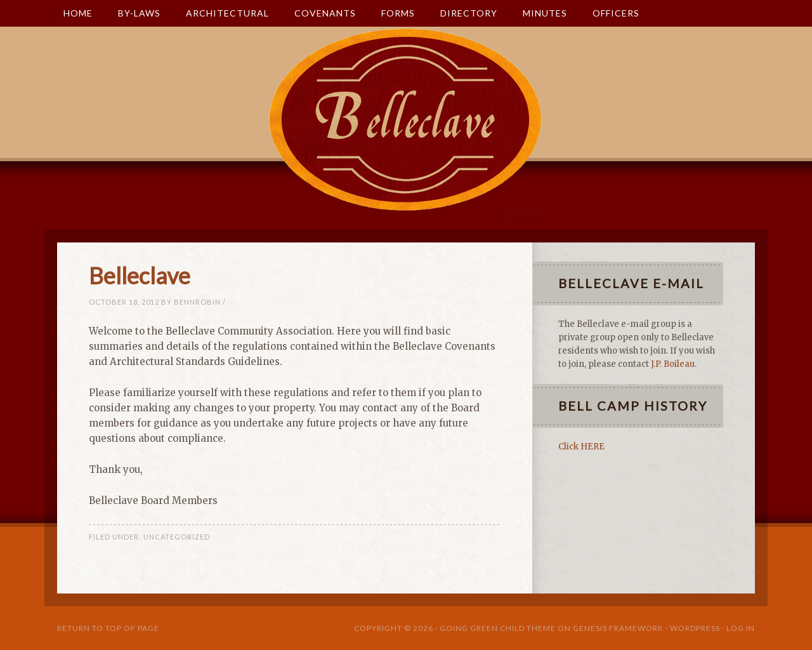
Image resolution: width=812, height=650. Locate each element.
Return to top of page (108, 628)
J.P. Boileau (673, 364)
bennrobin (197, 302)
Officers (616, 13)
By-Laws (133, 13)
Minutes (539, 13)
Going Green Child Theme (498, 628)
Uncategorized (177, 537)
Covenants (319, 13)
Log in (741, 628)
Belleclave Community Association (406, 141)
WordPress (695, 628)
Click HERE (581, 447)
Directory (469, 13)
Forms (392, 13)
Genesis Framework (618, 628)
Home (78, 13)
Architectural (221, 13)
